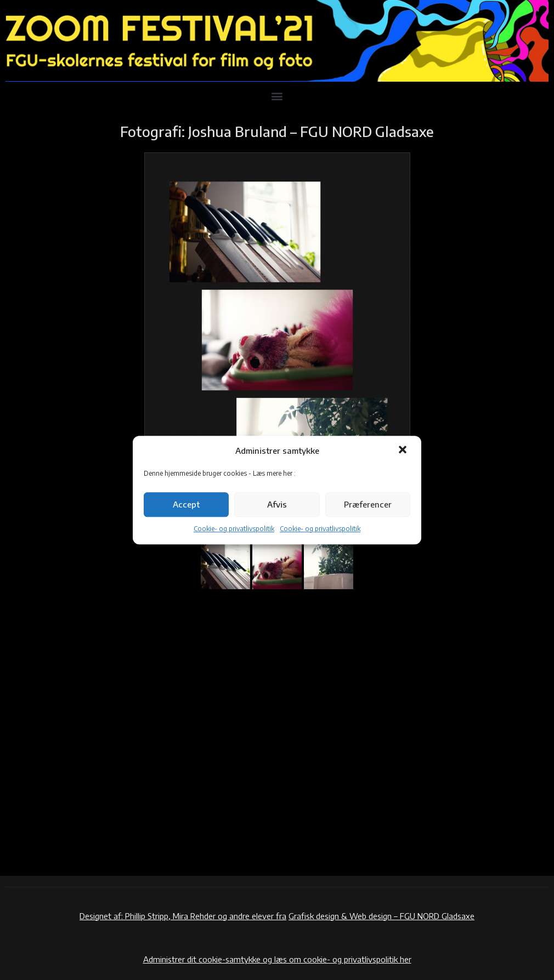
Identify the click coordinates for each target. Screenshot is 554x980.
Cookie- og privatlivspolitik (234, 529)
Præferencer (368, 505)
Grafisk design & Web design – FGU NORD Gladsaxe (381, 916)
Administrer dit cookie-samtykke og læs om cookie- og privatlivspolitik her (277, 959)
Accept (186, 505)
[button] (404, 451)
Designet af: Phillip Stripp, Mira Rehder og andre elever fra (183, 916)
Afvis (277, 505)
